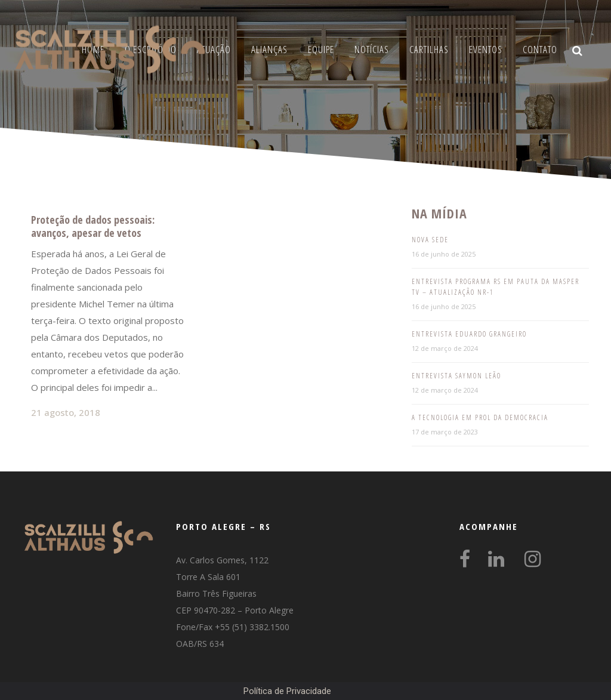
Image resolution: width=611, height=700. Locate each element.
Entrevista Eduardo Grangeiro (469, 334)
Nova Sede (430, 240)
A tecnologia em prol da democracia (480, 417)
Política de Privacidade (287, 691)
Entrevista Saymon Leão (456, 376)
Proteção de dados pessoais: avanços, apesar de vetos (93, 226)
